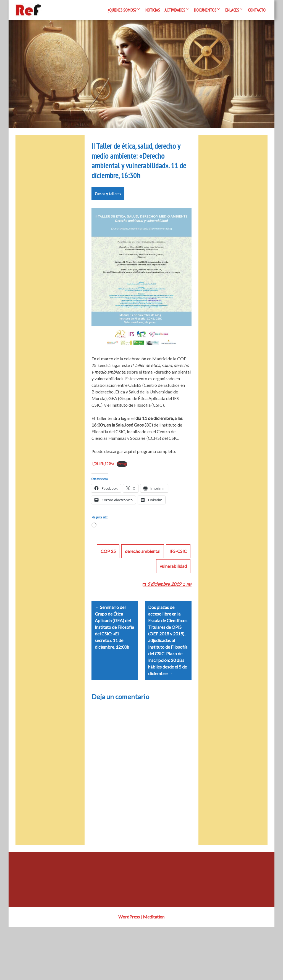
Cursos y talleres (108, 234)
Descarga (122, 504)
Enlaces (232, 10)
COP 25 (108, 598)
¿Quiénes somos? (122, 10)
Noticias (153, 10)
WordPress (129, 970)
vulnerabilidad (173, 613)
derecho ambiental (143, 598)
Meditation (154, 970)
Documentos (205, 10)
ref (189, 631)
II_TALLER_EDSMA (103, 504)
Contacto (257, 10)
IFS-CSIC (178, 598)
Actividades (175, 10)
